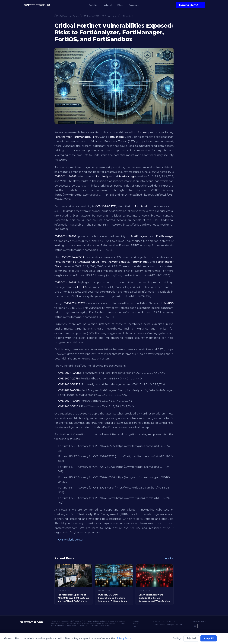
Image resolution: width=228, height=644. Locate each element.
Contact (134, 5)
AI (175, 621)
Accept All (209, 638)
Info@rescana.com (200, 621)
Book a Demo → (191, 5)
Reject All (191, 638)
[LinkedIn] (195, 626)
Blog (120, 5)
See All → (168, 558)
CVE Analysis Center (68, 16)
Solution (94, 5)
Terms (169, 621)
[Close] (222, 638)
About (108, 5)
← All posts (126, 16)
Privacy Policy (158, 621)
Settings (177, 638)
